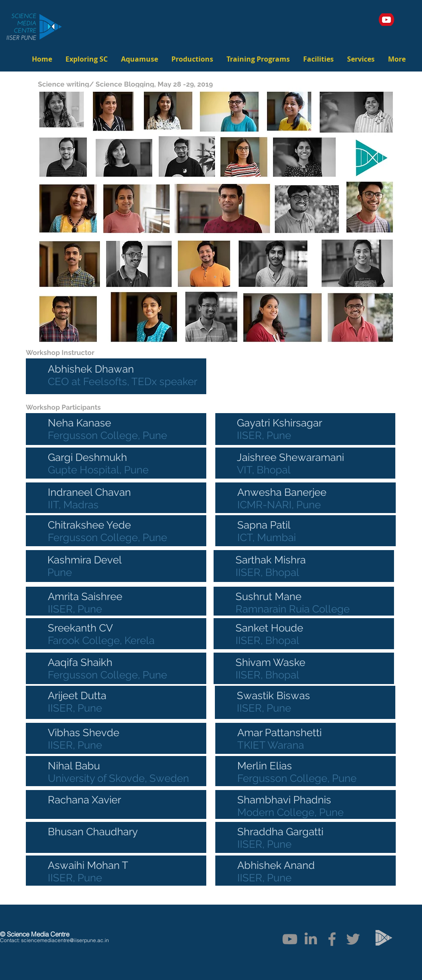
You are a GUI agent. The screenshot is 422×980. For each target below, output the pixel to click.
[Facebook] (332, 939)
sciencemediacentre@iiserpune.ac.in (65, 940)
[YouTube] (290, 939)
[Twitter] (353, 939)
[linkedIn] (311, 939)
